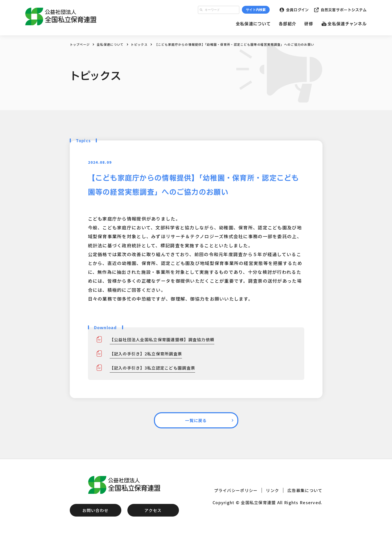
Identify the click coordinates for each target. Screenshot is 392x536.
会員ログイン (298, 10)
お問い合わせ (96, 510)
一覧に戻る (196, 420)
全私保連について (253, 24)
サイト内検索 (256, 10)
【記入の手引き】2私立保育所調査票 (146, 354)
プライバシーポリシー (236, 490)
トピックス (139, 44)
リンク (272, 490)
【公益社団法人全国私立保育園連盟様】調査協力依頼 (162, 339)
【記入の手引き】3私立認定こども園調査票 (153, 368)
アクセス (153, 510)
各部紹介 (287, 24)
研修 (309, 24)
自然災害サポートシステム (344, 10)
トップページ (80, 44)
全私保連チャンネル (347, 24)
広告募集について (305, 490)
